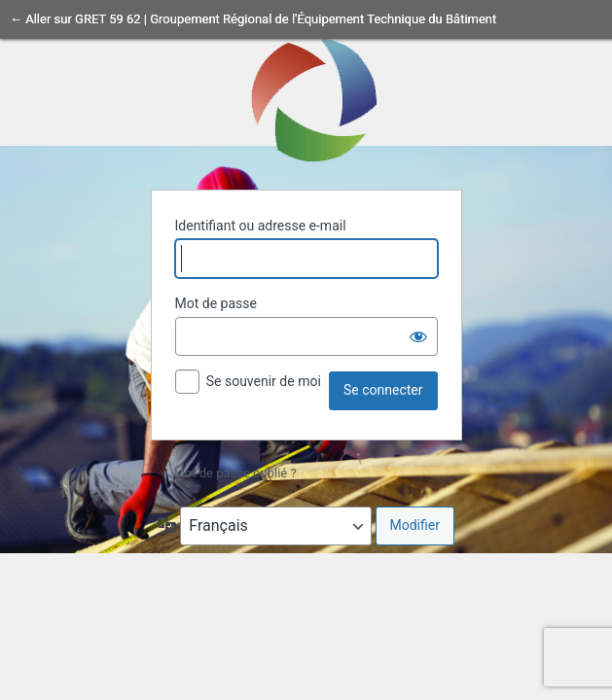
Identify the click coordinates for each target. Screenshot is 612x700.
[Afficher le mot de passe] (418, 336)
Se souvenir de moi (264, 381)
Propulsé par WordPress (306, 98)
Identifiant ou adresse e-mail (261, 226)
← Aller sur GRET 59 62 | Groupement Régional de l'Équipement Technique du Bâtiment (253, 19)
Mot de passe (216, 303)
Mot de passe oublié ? (235, 473)
